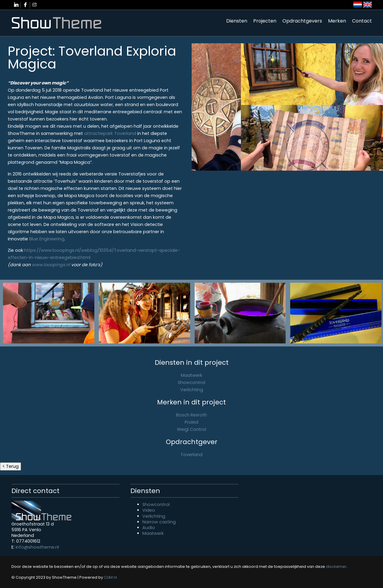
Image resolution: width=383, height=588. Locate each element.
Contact (362, 21)
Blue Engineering (47, 239)
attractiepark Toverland (110, 133)
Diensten (237, 21)
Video (149, 510)
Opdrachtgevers (302, 21)
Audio (149, 528)
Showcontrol (191, 382)
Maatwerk (191, 375)
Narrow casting (159, 522)
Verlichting (192, 390)
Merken (337, 21)
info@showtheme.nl (37, 547)
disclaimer (336, 567)
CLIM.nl (110, 577)
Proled (191, 422)
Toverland (191, 455)
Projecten (265, 21)
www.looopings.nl (51, 265)
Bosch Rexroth (191, 415)
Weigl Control (191, 429)
